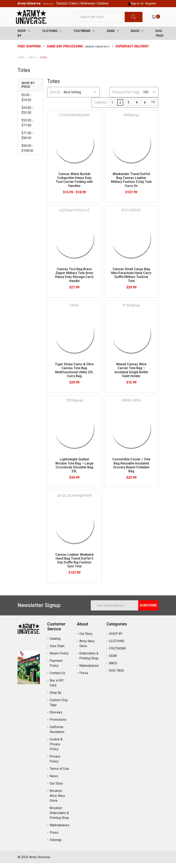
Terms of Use (59, 774)
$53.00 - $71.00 (27, 128)
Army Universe (29, 3)
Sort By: (55, 97)
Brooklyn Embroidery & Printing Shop (59, 818)
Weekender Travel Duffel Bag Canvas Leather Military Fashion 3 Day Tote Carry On (131, 185)
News (54, 781)
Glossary (56, 717)
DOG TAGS (159, 38)
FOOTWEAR (82, 36)
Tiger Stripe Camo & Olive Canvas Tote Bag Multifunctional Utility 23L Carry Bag (74, 375)
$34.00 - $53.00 (27, 115)
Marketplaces (59, 830)
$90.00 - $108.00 (27, 153)
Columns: (101, 107)
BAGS (135, 36)
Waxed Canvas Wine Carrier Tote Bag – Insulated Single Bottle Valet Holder (131, 375)
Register (151, 3)
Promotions (58, 725)
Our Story (56, 788)
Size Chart (57, 651)
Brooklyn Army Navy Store (57, 801)
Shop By (56, 698)
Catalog (55, 644)
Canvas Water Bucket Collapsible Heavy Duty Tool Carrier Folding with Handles (74, 185)
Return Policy (59, 658)
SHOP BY (22, 38)
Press (54, 837)
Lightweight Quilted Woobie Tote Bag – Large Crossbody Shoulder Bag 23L (74, 470)
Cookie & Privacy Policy (56, 749)
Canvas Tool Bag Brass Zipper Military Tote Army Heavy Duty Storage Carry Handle (74, 280)
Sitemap (56, 845)
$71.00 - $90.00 (27, 140)
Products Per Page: (126, 97)
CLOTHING (50, 36)
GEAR (111, 36)
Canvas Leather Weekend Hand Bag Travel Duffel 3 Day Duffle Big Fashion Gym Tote (74, 565)
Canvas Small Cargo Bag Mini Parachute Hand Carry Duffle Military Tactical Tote (131, 280)
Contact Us (57, 678)
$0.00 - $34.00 (26, 102)
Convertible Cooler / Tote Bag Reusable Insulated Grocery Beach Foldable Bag (131, 470)
